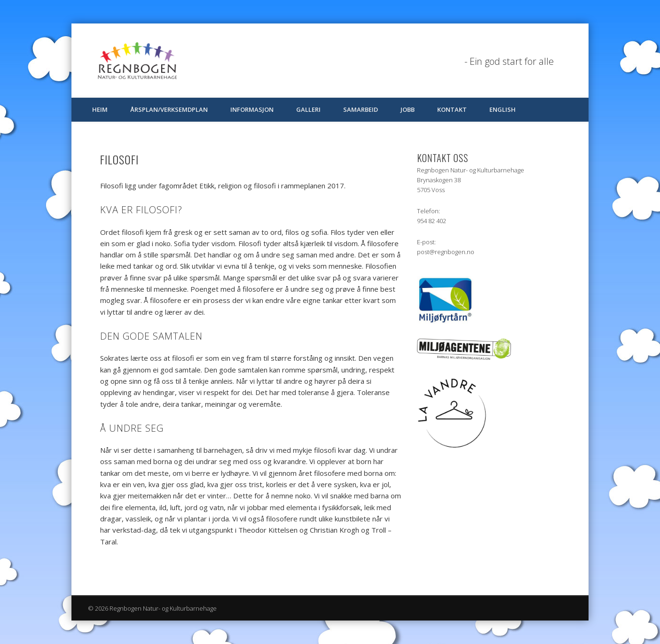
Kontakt (452, 109)
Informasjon (252, 109)
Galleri (308, 109)
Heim (100, 109)
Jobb (408, 109)
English (503, 109)
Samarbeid (361, 109)
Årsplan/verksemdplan (169, 109)
